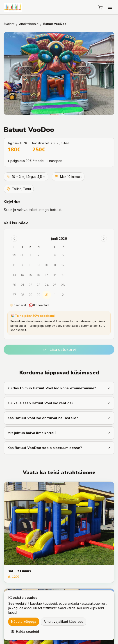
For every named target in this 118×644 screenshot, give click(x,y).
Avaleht (9, 24)
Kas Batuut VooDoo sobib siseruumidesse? (59, 448)
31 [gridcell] (47, 295)
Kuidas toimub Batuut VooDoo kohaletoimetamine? (59, 388)
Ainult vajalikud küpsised (64, 622)
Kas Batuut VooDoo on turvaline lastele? (59, 418)
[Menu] (110, 7)
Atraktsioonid (29, 24)
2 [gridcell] (63, 295)
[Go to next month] (104, 239)
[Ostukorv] (100, 7)
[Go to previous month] (14, 239)
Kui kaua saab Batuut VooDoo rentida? (59, 403)
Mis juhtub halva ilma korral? (59, 433)
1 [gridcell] (55, 295)
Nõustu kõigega (24, 622)
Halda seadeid (25, 631)
